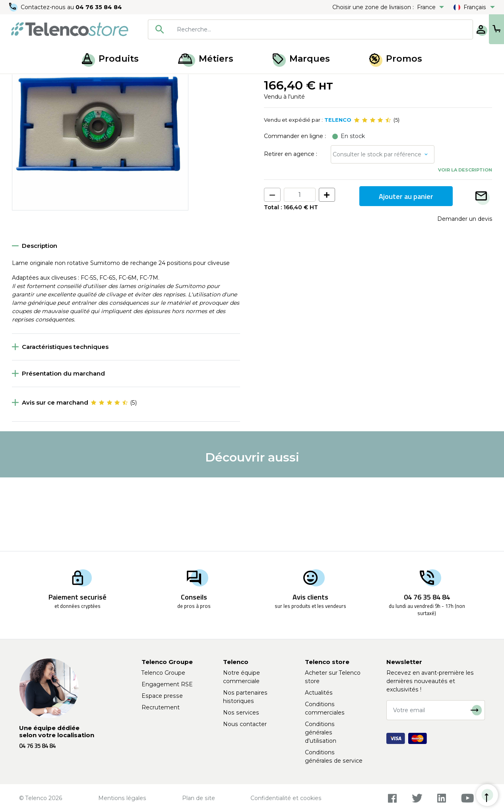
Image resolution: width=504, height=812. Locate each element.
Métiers (206, 59)
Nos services (241, 713)
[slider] (372, 194)
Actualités (319, 693)
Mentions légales (122, 798)
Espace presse (162, 696)
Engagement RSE (167, 684)
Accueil (21, 83)
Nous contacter (245, 724)
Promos (396, 59)
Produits (110, 59)
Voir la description (465, 244)
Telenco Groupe (163, 673)
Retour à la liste (36, 100)
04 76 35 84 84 (99, 7)
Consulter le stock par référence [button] (377, 228)
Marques (301, 59)
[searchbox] (296, 29)
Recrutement (161, 707)
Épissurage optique (65, 83)
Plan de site (199, 798)
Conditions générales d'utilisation (321, 732)
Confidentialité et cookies (286, 798)
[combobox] (285, 29)
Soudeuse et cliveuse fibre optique (144, 83)
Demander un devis (465, 293)
